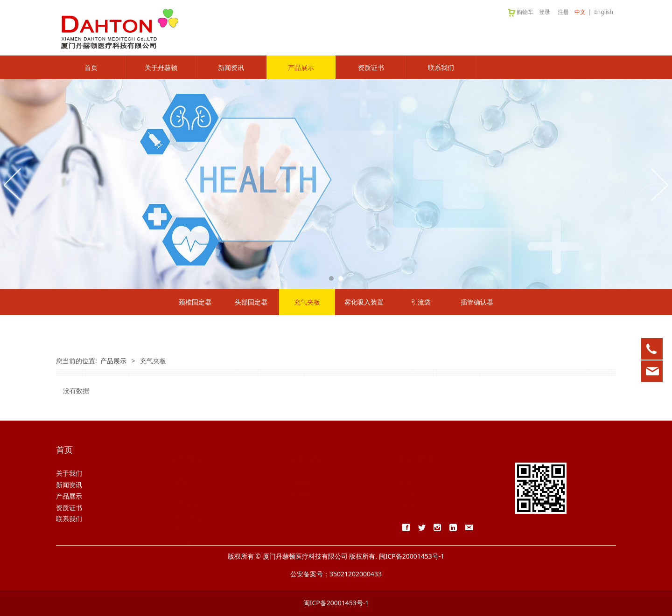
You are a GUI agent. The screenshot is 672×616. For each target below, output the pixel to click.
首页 (91, 67)
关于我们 (69, 473)
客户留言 (413, 485)
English (604, 12)
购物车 (520, 12)
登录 (545, 12)
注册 (563, 12)
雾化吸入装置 (364, 302)
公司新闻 (299, 473)
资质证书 (371, 67)
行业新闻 (299, 485)
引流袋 (421, 302)
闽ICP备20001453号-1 (336, 603)
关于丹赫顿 (161, 67)
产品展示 (301, 67)
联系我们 (441, 67)
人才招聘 (413, 496)
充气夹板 (307, 302)
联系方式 (413, 473)
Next (659, 184)
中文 (580, 12)
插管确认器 (477, 302)
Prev (13, 184)
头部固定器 (251, 302)
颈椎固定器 (195, 302)
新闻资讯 (231, 67)
